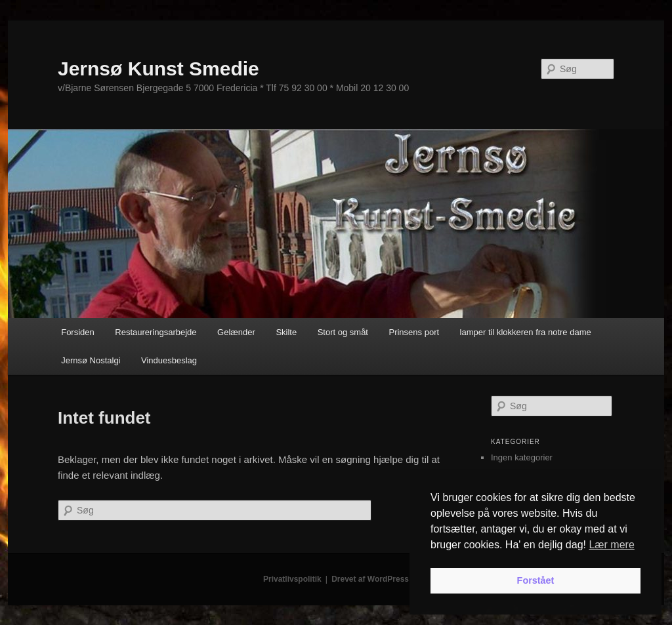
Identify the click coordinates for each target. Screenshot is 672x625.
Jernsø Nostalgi (91, 360)
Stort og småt (343, 332)
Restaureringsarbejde (156, 332)
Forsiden (78, 332)
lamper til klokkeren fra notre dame (526, 332)
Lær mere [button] (611, 545)
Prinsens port (414, 332)
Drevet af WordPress (370, 579)
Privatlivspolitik (292, 579)
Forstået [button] (536, 580)
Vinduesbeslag (169, 360)
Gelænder (236, 332)
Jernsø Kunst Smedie (158, 69)
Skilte (286, 332)
